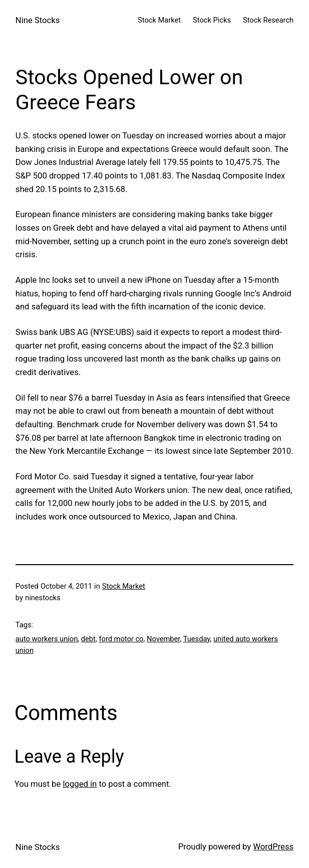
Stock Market (124, 586)
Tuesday (197, 639)
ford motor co (121, 639)
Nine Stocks (38, 20)
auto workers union (47, 639)
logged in (80, 784)
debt (88, 639)
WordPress (273, 847)
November (163, 639)
